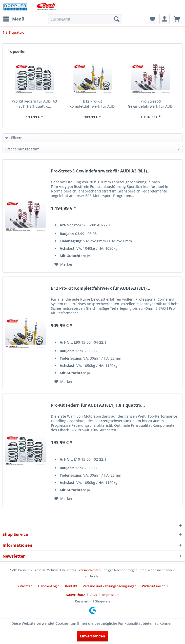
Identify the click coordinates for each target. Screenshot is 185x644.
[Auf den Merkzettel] (64, 264)
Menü (14, 18)
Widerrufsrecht (153, 586)
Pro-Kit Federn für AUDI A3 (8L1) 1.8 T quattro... (34, 104)
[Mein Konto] (165, 19)
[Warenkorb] (177, 19)
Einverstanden (92, 636)
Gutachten (24, 586)
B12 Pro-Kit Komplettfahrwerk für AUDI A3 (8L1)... (92, 104)
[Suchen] (117, 19)
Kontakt (71, 586)
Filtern (14, 138)
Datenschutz (75, 595)
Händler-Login (49, 586)
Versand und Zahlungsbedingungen (110, 586)
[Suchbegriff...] (85, 19)
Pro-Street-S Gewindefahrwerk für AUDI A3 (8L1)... (151, 104)
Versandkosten (90, 570)
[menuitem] (13, 19)
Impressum (111, 595)
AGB (94, 595)
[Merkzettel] (152, 19)
